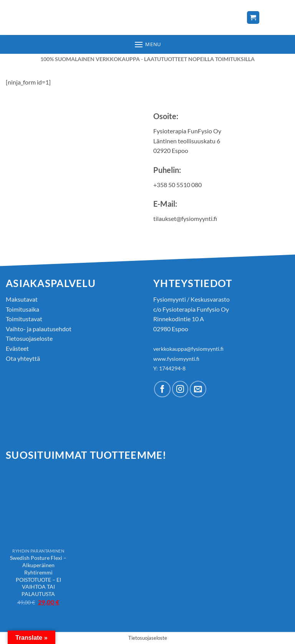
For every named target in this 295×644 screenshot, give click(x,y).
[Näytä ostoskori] (253, 17)
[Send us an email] (198, 389)
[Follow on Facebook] (162, 389)
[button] (147, 44)
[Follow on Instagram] (180, 389)
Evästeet (17, 348)
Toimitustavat (24, 319)
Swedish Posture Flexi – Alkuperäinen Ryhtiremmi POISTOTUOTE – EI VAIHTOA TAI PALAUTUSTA (38, 576)
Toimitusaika (22, 309)
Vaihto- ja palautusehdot (39, 329)
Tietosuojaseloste (29, 338)
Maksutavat (22, 299)
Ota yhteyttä (23, 358)
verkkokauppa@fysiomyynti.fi (188, 349)
